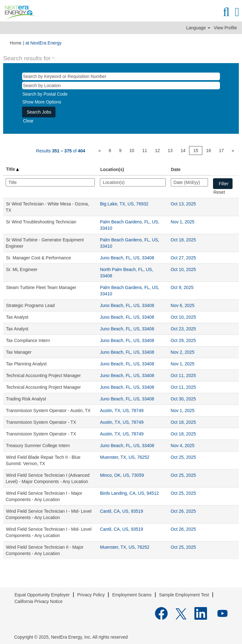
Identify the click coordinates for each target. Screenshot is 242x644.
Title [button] (12, 169)
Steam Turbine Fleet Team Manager (41, 287)
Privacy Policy (91, 595)
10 (132, 151)
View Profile (225, 28)
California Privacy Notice (39, 601)
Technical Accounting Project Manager (43, 375)
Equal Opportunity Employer (42, 595)
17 (222, 151)
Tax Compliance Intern (28, 340)
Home (16, 43)
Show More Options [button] (42, 102)
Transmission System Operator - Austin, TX (48, 411)
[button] (237, 12)
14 (183, 151)
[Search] (226, 12)
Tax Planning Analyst (26, 364)
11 (145, 151)
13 (170, 151)
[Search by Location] (121, 86)
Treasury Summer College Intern (38, 446)
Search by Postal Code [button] (45, 94)
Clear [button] (28, 121)
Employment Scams (132, 595)
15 (196, 151)
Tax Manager (19, 352)
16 (209, 151)
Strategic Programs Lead (30, 305)
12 (158, 151)
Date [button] (176, 169)
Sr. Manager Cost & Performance (38, 258)
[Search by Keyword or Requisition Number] (121, 76)
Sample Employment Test (184, 595)
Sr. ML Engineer (22, 269)
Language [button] (198, 28)
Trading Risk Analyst (26, 399)
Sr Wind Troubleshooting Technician (41, 222)
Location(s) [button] (112, 169)
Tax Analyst (17, 317)
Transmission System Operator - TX (41, 422)
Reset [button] (219, 192)
